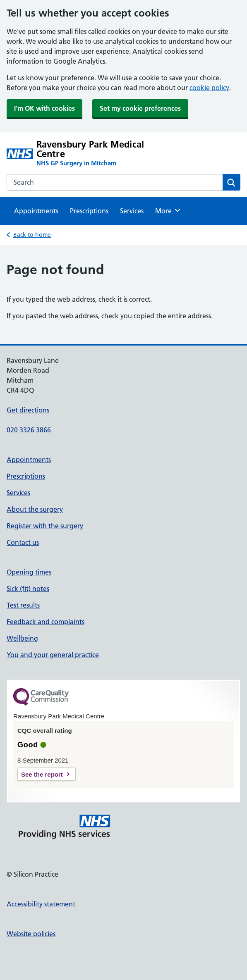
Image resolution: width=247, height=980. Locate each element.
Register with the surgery (45, 526)
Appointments (36, 211)
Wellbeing (22, 638)
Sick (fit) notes (28, 589)
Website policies (31, 934)
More (168, 210)
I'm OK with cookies (44, 108)
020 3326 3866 (29, 430)
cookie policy (209, 88)
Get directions (28, 410)
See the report (42, 774)
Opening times (29, 572)
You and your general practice (53, 655)
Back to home (32, 235)
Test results (23, 605)
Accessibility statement (41, 904)
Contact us (23, 542)
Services (132, 211)
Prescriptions (89, 211)
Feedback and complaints (46, 622)
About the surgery (35, 509)
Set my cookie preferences (140, 108)
